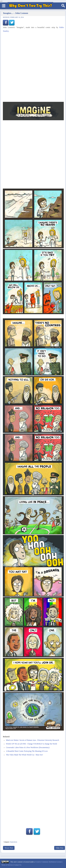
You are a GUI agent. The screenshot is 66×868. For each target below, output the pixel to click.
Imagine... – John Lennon (15, 13)
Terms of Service (7, 865)
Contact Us (18, 865)
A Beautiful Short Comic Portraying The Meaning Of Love (27, 751)
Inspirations (14, 842)
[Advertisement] (33, 67)
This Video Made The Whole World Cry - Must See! (24, 755)
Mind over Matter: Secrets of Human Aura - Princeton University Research (32, 740)
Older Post (60, 848)
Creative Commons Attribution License (48, 862)
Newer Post (9, 848)
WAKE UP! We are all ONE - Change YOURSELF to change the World (31, 744)
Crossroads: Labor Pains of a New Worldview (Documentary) (28, 748)
